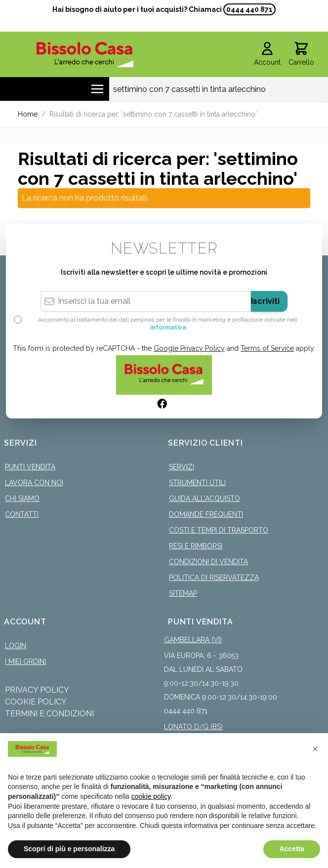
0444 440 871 (249, 9)
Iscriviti (265, 301)
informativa (168, 328)
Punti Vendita (30, 467)
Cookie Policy (36, 702)
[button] (315, 749)
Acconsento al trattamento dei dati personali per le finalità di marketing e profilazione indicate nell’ (168, 324)
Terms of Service (267, 348)
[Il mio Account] (267, 54)
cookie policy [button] (151, 796)
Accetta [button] (292, 849)
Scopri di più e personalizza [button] (69, 849)
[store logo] (85, 55)
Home (28, 114)
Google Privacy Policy (189, 348)
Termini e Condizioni (49, 714)
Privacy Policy (37, 690)
